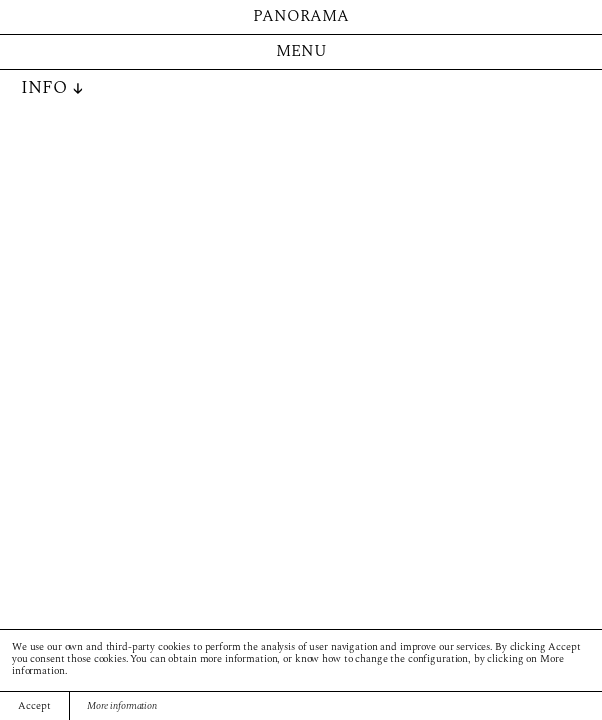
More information (122, 706)
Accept (34, 706)
